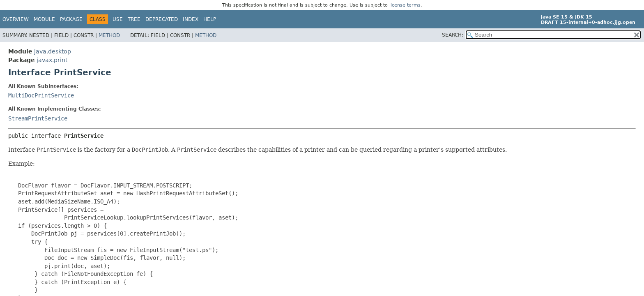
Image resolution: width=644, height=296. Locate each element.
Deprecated (162, 19)
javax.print (52, 60)
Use (118, 19)
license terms (405, 5)
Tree (134, 19)
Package (71, 19)
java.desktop (53, 51)
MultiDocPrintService (41, 95)
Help (210, 19)
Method (109, 35)
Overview (16, 19)
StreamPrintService (38, 118)
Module (44, 19)
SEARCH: (453, 35)
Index (191, 19)
